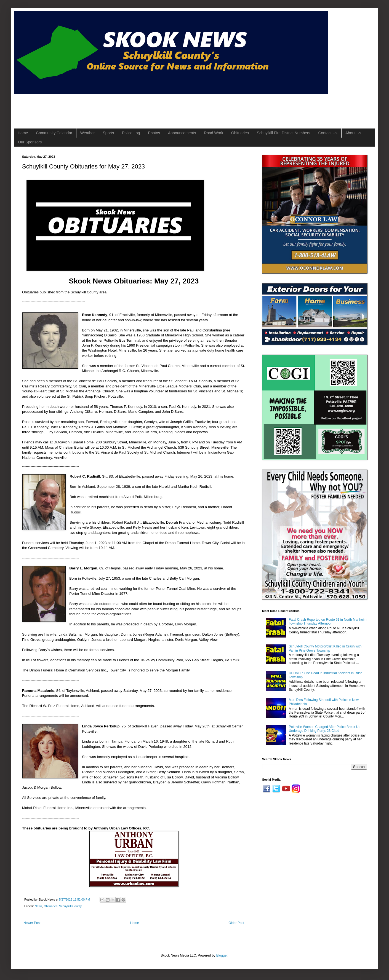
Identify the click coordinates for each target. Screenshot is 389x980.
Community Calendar (54, 133)
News (38, 906)
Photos (154, 133)
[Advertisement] (122, 106)
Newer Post (32, 923)
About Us (353, 133)
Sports (108, 133)
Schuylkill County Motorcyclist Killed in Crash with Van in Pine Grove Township (325, 648)
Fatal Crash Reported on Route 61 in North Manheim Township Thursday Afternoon (328, 622)
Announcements (182, 133)
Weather (88, 133)
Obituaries (240, 133)
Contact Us (328, 133)
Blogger (222, 955)
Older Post (236, 923)
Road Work (214, 133)
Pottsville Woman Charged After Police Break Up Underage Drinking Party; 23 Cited (325, 729)
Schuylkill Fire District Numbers (284, 133)
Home (23, 133)
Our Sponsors (30, 142)
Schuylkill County (70, 906)
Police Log (131, 133)
